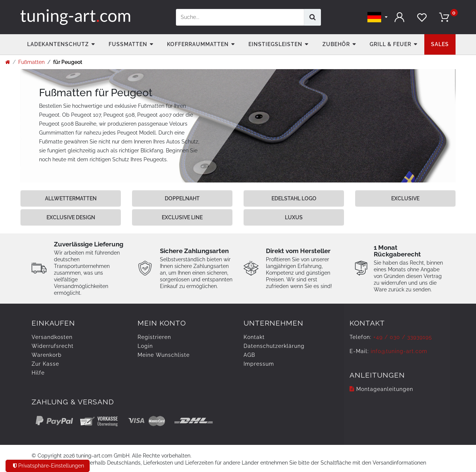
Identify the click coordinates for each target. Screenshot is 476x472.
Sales (440, 44)
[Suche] (313, 17)
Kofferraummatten (198, 44)
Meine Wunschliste (164, 355)
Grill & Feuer (390, 44)
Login (145, 346)
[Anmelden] (400, 17)
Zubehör (336, 44)
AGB (249, 355)
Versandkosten (52, 337)
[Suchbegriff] (240, 17)
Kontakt (254, 337)
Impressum (259, 364)
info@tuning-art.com (399, 351)
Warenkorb (47, 355)
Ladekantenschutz (58, 44)
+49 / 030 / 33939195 (403, 337)
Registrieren (154, 337)
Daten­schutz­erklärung (274, 346)
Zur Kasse (45, 364)
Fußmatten (128, 44)
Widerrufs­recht (53, 346)
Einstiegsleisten (275, 44)
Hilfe (38, 373)
